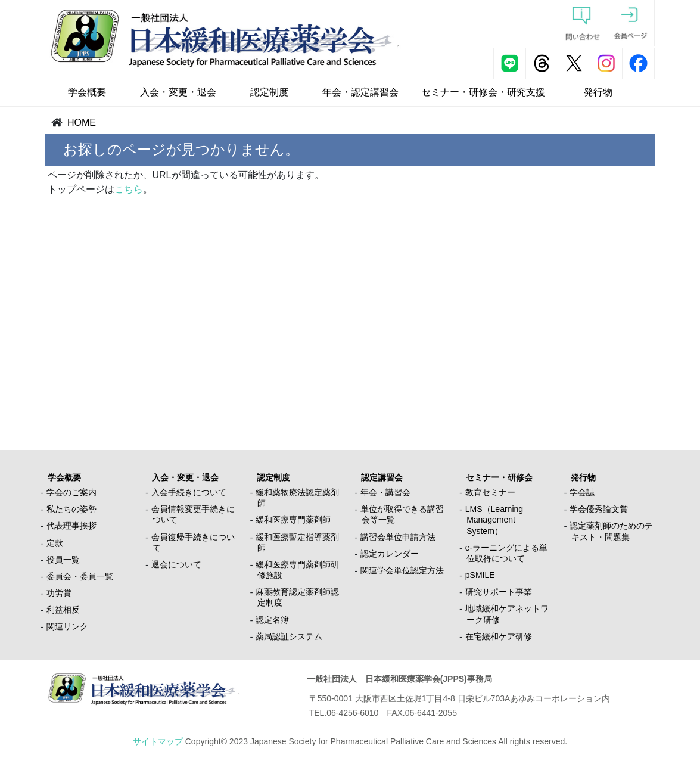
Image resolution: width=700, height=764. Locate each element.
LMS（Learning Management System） (494, 520)
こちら (129, 189)
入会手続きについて (189, 492)
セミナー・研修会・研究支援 (483, 92)
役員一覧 (63, 560)
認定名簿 (272, 620)
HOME (82, 122)
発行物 (598, 92)
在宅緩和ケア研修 (499, 636)
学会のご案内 (71, 492)
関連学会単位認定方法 (402, 570)
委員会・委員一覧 (80, 576)
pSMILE (480, 575)
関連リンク (67, 626)
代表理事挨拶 (71, 526)
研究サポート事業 (499, 592)
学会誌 (582, 492)
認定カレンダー (390, 554)
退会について (176, 564)
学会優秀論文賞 (599, 509)
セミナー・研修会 (499, 477)
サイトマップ (158, 741)
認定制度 (269, 92)
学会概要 (87, 92)
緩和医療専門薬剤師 (293, 520)
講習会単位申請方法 (398, 537)
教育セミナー (490, 492)
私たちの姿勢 (71, 509)
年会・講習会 (385, 492)
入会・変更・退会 (178, 92)
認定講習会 (382, 477)
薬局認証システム (289, 636)
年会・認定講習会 (360, 92)
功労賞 (59, 593)
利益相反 (63, 610)
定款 (55, 543)
